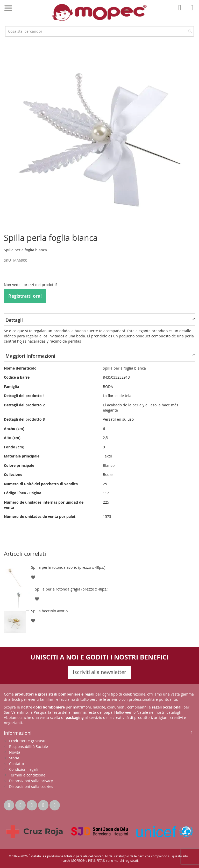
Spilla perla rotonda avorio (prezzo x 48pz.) (68, 567)
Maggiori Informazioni (30, 356)
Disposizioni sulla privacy (31, 781)
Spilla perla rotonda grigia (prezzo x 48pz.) (72, 589)
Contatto (16, 764)
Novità (15, 752)
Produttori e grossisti (27, 741)
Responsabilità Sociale (29, 747)
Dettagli (14, 320)
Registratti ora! (25, 296)
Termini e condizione (27, 775)
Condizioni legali (23, 769)
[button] (33, 577)
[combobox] (99, 31)
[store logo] (99, 12)
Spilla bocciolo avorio (49, 611)
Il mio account (181, 11)
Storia (14, 758)
